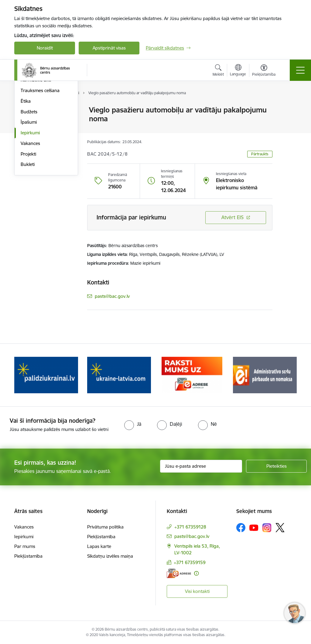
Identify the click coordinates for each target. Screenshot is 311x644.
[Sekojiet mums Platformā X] (280, 528)
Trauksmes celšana (40, 163)
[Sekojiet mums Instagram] (267, 528)
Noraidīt (45, 48)
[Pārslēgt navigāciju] (300, 70)
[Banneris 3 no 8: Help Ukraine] (119, 375)
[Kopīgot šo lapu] (288, 123)
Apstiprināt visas (109, 48)
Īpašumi (29, 195)
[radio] (133, 424)
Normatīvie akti (36, 153)
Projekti (28, 227)
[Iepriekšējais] (24, 375)
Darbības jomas (37, 121)
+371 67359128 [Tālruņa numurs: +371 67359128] (190, 527)
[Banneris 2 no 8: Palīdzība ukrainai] (46, 375)
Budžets (29, 184)
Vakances (30, 216)
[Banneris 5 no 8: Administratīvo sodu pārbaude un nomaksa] (265, 375)
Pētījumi (29, 142)
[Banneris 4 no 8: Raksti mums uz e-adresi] (192, 375)
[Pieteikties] (276, 466)
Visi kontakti (197, 591)
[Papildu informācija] (196, 573)
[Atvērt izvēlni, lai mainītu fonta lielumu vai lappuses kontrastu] (264, 71)
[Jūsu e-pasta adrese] (201, 466)
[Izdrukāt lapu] (288, 107)
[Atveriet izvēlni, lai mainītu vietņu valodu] (238, 71)
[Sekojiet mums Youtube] (254, 527)
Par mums (25, 546)
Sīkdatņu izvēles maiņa (110, 556)
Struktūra (30, 110)
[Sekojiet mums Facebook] (241, 528)
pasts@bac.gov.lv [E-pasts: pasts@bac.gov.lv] (112, 296)
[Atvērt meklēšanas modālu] (218, 71)
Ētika (26, 174)
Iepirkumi (30, 205)
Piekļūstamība (28, 556)
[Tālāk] (287, 375)
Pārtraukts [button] (260, 154)
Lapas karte (99, 546)
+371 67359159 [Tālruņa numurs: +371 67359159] (190, 562)
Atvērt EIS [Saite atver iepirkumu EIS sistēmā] (232, 217)
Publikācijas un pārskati (44, 131)
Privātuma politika (105, 527)
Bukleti (28, 237)
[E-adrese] (179, 573)
